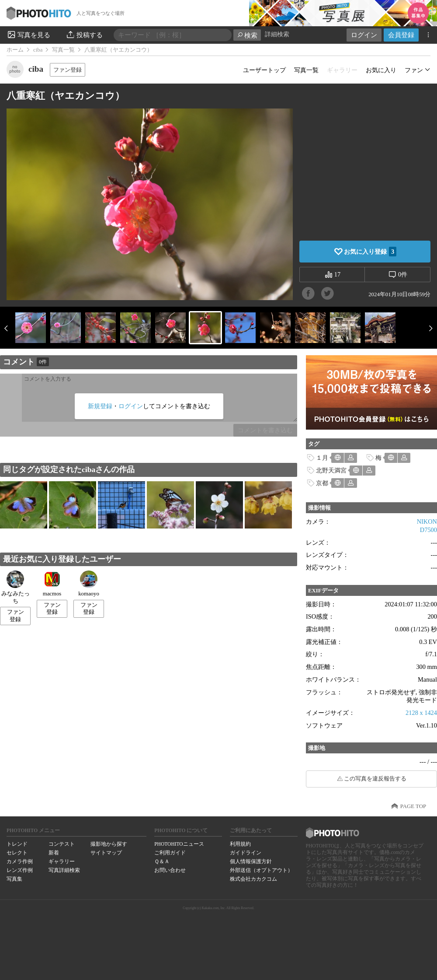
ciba (38, 50)
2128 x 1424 (421, 713)
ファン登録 (68, 70)
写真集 (14, 879)
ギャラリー (62, 861)
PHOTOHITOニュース (179, 844)
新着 (54, 853)
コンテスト (62, 844)
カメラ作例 (20, 861)
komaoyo (89, 584)
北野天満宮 (331, 470)
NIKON (427, 521)
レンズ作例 (20, 870)
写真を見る (28, 35)
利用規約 (240, 844)
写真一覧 (63, 50)
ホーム (15, 50)
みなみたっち (16, 587)
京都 (322, 483)
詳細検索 (277, 34)
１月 (322, 458)
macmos (52, 584)
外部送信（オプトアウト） (261, 870)
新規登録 (100, 406)
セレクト (17, 853)
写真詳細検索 (64, 870)
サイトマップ (106, 853)
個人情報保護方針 (251, 861)
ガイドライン (246, 853)
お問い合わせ (170, 870)
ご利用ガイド (170, 853)
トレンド (17, 844)
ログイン (364, 35)
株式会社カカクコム (253, 879)
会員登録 (401, 35)
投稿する (84, 35)
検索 (247, 35)
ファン (414, 70)
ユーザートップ (264, 70)
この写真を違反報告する (375, 779)
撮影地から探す (109, 844)
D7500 (428, 530)
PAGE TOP (413, 806)
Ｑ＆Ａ (162, 861)
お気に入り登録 (370, 252)
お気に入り (381, 70)
